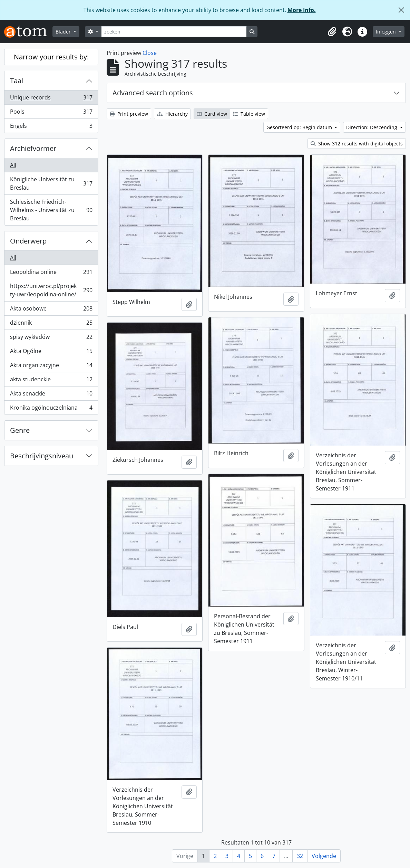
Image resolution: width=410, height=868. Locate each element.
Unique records (51, 99)
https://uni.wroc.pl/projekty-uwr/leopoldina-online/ (51, 290)
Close (150, 53)
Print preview (129, 114)
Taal (17, 81)
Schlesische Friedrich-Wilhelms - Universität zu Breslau (51, 210)
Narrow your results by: (51, 57)
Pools (51, 113)
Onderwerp (28, 241)
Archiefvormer (33, 148)
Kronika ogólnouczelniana (51, 409)
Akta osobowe (51, 310)
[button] (332, 32)
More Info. (302, 10)
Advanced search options (153, 93)
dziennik (51, 324)
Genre (20, 430)
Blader (64, 32)
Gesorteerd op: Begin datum (300, 127)
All (13, 165)
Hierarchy (172, 114)
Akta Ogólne (51, 352)
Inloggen (387, 32)
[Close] (401, 10)
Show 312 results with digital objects (357, 144)
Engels (51, 127)
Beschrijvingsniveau (42, 456)
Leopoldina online (51, 273)
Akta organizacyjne (51, 367)
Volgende (324, 856)
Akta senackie (51, 395)
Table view (249, 114)
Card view (212, 114)
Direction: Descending (372, 127)
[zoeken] (174, 32)
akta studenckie (51, 381)
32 (300, 856)
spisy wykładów (51, 338)
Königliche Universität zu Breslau (51, 183)
